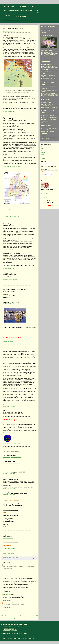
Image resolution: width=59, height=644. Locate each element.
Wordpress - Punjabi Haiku (9, 495)
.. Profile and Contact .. (45, 193)
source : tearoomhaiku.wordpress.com (12, 463)
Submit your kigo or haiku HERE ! (50, 66)
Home (19, 615)
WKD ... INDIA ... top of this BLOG (12, 627)
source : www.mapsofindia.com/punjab (12, 166)
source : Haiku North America (10, 489)
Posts (44, 172)
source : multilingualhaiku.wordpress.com (12, 457)
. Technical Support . (44, 192)
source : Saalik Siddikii (8, 538)
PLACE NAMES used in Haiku (49, 94)
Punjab (35, 559)
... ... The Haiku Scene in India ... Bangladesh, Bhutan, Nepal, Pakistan (49, 56)
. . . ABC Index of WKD (47, 29)
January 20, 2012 (7, 600)
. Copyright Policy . (44, 198)
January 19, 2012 (7, 592)
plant (43, 157)
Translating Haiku (46, 123)
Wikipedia (44, 135)
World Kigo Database (9, 628)
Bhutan (44, 149)
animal (44, 147)
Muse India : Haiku (46, 61)
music (43, 153)
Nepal (43, 155)
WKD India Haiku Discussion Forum (50, 59)
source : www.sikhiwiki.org (9, 406)
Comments (45, 175)
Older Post (35, 615)
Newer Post (4, 615)
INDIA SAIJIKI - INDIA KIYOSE (49, 52)
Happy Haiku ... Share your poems (50, 118)
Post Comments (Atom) (12, 618)
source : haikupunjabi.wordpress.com (12, 444)
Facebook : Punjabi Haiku (9, 474)
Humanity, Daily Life (47, 102)
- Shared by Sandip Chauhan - (10, 279)
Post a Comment (6, 610)
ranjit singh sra (7, 594)
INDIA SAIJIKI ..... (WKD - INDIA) (19, 7)
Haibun (44, 151)
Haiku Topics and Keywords (11, 629)
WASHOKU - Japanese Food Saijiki (12, 630)
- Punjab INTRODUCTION (13, 28)
